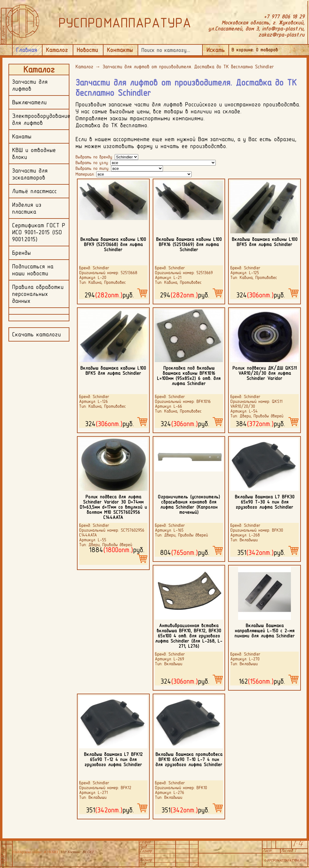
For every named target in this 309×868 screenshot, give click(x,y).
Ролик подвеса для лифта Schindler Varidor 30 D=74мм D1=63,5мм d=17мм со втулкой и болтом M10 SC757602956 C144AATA (113, 507)
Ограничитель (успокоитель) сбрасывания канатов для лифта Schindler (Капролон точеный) (189, 504)
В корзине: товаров (255, 50)
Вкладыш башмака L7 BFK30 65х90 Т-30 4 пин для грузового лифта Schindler (265, 502)
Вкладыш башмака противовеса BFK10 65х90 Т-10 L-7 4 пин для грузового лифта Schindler (189, 759)
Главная (27, 50)
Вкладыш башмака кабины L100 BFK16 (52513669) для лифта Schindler (189, 244)
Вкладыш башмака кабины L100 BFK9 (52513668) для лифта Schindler (113, 244)
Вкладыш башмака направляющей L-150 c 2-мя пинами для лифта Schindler (265, 631)
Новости (87, 50)
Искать (216, 50)
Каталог (57, 50)
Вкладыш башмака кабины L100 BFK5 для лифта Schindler (265, 242)
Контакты (120, 50)
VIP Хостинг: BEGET (77, 852)
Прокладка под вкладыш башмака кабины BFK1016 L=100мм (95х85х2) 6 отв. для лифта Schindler (189, 376)
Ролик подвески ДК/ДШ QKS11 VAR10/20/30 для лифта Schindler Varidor (264, 373)
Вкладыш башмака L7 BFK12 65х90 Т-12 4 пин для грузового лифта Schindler (113, 759)
